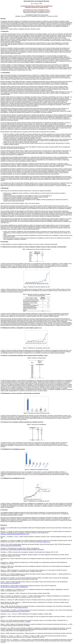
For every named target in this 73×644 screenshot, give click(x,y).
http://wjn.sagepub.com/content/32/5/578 (11, 546)
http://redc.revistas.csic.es (44, 542)
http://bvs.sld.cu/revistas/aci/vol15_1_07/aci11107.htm (16, 611)
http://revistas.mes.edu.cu (21, 608)
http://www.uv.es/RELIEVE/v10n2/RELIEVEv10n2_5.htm (15, 534)
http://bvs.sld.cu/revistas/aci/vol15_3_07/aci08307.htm (14, 587)
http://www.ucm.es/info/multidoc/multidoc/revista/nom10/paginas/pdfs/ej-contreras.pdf (22, 550)
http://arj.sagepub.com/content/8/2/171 (10, 583)
